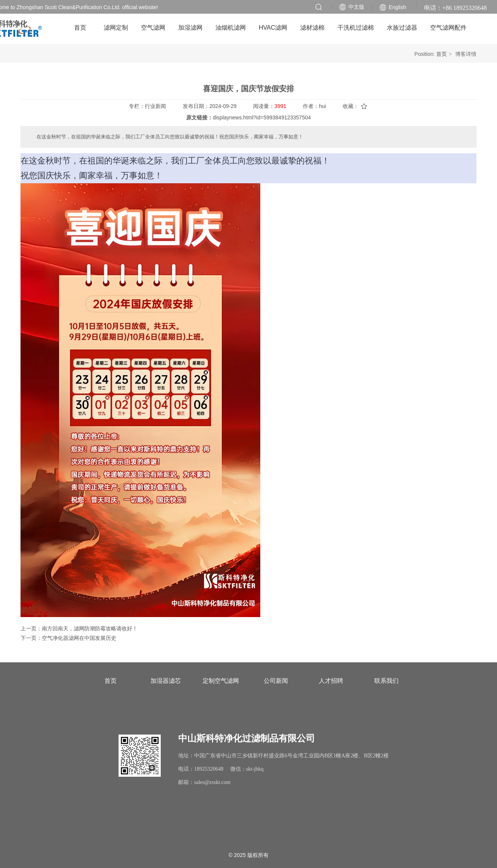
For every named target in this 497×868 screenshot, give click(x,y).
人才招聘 (331, 681)
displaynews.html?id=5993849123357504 (262, 117)
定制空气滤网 (221, 681)
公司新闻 (276, 681)
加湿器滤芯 (166, 681)
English (397, 7)
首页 (442, 54)
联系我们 (386, 681)
